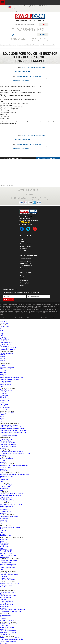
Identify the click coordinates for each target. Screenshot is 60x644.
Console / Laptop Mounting (9, 560)
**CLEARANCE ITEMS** (8, 633)
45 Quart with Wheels (7, 367)
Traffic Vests (4, 539)
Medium (3, 332)
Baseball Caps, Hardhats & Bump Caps (12, 494)
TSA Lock (3, 397)
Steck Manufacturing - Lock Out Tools (12, 504)
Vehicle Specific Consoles (8, 564)
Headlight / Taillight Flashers (9, 575)
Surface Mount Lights (7, 604)
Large (2, 334)
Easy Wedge (4, 509)
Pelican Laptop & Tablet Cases (10, 348)
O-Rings (3, 402)
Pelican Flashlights (6, 439)
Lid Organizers (5, 395)
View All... (3, 335)
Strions (2, 416)
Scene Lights (4, 603)
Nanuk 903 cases (5, 381)
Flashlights (23, 276)
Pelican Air (3, 337)
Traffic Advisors (5, 606)
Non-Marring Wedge (7, 511)
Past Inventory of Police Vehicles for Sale (28, 45)
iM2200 (3, 360)
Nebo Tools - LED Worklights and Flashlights (14, 466)
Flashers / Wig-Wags (7, 573)
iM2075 (3, 356)
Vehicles (22, 285)
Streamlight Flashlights (7, 413)
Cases (22, 278)
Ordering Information (26, 259)
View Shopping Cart (25, 261)
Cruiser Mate (4, 480)
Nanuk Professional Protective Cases (12, 378)
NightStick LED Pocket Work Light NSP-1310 (15, 430)
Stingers (3, 415)
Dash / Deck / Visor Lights (8, 596)
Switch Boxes (4, 626)
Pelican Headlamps (6, 441)
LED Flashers (4, 576)
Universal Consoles (6, 562)
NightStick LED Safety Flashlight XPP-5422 (14, 432)
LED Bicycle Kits (5, 487)
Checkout (43, 35)
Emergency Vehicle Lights (8, 592)
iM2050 (3, 355)
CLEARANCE (4, 323)
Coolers (2, 365)
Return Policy (24, 251)
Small (2, 330)
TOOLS (2, 534)
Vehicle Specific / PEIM (7, 580)
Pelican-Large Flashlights (8, 446)
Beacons (3, 594)
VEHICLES (3, 643)
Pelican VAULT (5, 341)
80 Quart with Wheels (7, 369)
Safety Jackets (5, 543)
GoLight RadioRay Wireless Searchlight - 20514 (15, 453)
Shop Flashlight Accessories (9, 436)
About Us (26, 11)
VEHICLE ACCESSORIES (8, 631)
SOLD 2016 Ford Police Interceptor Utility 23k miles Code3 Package (30, 70)
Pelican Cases (4, 327)
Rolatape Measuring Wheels (9, 517)
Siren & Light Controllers (8, 627)
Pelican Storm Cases (6, 353)
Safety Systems (5, 488)
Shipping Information (26, 263)
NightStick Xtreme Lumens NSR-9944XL (13, 429)
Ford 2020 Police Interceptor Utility (11, 640)
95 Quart (3, 371)
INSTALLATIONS (6, 634)
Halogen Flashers (5, 578)
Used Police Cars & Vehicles (48, 45)
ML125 (2, 460)
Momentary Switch (6, 585)
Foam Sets (3, 392)
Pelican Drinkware (6, 344)
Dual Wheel (4, 520)
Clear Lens (3, 531)
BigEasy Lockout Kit (6, 506)
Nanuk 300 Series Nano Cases (9, 379)
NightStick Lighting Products (9, 425)
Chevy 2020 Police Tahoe (8, 641)
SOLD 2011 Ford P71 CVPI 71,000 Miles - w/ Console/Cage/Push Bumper (27, 78)
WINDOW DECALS (6, 552)
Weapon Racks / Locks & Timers (10, 583)
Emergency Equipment (26, 283)
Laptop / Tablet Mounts (7, 568)
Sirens (2, 617)
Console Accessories (7, 566)
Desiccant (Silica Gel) (7, 399)
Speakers (3, 619)
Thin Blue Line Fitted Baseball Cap (11, 495)
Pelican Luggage (5, 346)
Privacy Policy (24, 248)
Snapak (2, 478)
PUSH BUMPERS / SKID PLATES (10, 611)
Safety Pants (4, 545)
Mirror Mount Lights (7, 601)
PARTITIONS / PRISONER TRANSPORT (13, 610)
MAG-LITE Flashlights (7, 458)
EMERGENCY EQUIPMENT (9, 555)
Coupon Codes (12, 11)
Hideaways (4, 599)
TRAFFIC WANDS (6, 550)
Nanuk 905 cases (5, 385)
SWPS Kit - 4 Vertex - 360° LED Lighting (13, 638)
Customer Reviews (25, 268)
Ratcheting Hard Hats (7, 501)
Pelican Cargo (4, 339)
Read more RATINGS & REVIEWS (46, 158)
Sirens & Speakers (6, 615)
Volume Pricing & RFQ (26, 266)
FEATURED (4, 321)
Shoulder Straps (5, 400)
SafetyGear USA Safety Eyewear (10, 527)
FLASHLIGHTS (5, 407)
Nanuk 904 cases (5, 383)
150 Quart (3, 372)
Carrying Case (4, 508)
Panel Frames (4, 404)
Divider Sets (4, 393)
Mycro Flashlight (5, 467)
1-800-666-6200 (27, 246)
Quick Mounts (5, 406)
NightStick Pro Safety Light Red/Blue (12, 427)
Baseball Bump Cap (6, 497)
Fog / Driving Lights (6, 597)
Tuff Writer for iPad (6, 476)
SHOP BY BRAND (6, 553)
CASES (2, 320)
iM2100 (3, 358)
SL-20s (2, 418)
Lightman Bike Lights (7, 485)
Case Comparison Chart (7, 349)
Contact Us (20, 11)
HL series (3, 420)
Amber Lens (4, 529)
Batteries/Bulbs (24, 281)
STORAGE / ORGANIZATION (10, 620)
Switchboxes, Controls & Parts (10, 624)
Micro (2, 328)
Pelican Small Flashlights (8, 443)
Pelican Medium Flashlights (9, 444)
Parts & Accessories (6, 390)
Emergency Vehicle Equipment (8, 45)
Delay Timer (4, 587)
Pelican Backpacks (6, 342)
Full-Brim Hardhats (6, 499)
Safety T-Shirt (4, 546)
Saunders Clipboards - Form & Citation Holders (15, 474)
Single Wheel (4, 518)
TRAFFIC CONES (6, 536)
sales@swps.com (26, 244)
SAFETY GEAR (5, 471)
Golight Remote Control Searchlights (12, 451)
